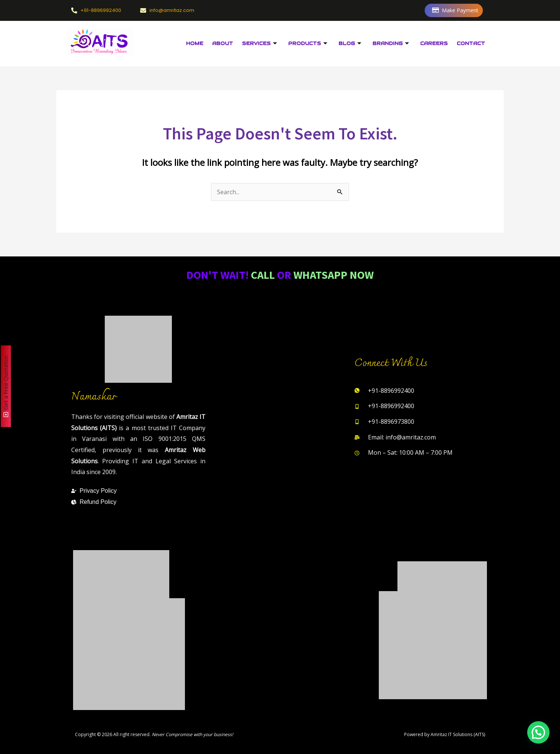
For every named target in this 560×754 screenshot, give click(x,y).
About (223, 43)
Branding (391, 44)
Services (259, 44)
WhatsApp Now (334, 275)
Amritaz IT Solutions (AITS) (458, 734)
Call (263, 275)
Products (308, 44)
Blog (350, 44)
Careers (434, 43)
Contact (471, 43)
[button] (538, 732)
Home (195, 43)
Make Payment (455, 10)
